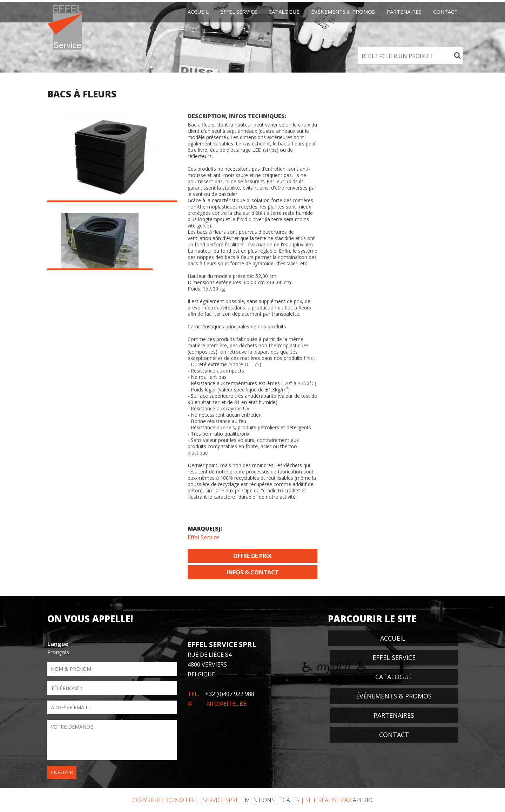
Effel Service (203, 537)
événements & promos (343, 12)
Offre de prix (252, 556)
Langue (58, 644)
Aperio (363, 800)
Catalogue (284, 12)
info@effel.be (226, 704)
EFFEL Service (239, 12)
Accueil (198, 12)
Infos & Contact (253, 572)
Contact (445, 12)
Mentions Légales (272, 800)
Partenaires (404, 12)
